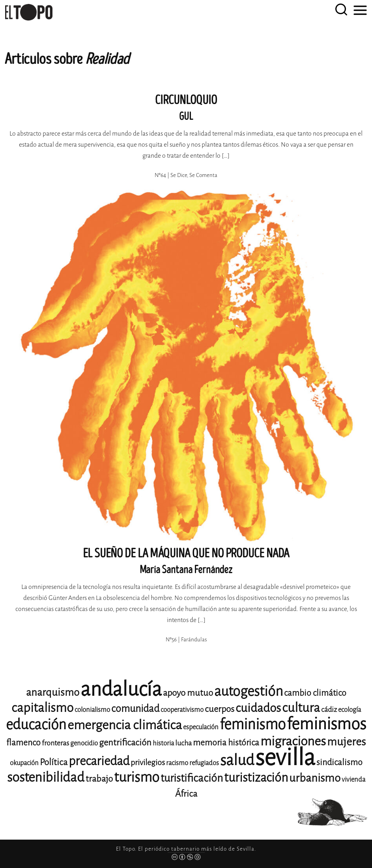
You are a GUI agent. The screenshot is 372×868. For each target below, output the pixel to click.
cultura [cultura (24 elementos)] (301, 708)
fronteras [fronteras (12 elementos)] (55, 743)
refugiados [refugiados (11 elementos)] (204, 763)
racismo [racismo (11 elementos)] (177, 763)
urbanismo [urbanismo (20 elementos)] (315, 778)
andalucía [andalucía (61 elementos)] (121, 689)
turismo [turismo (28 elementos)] (137, 777)
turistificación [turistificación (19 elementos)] (192, 778)
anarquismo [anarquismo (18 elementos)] (53, 692)
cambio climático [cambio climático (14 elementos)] (315, 693)
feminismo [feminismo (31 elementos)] (253, 724)
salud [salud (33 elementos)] (237, 760)
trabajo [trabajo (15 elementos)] (99, 779)
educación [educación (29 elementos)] (36, 725)
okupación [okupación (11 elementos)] (24, 763)
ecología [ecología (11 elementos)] (350, 710)
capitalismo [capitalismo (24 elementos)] (42, 708)
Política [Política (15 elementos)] (54, 762)
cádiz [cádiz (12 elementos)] (329, 710)
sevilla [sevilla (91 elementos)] (285, 757)
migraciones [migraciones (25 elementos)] (293, 741)
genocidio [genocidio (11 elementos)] (84, 743)
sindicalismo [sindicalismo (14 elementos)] (339, 762)
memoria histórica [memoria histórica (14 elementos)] (226, 743)
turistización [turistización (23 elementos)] (256, 778)
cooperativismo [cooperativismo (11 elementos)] (182, 710)
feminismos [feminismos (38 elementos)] (326, 724)
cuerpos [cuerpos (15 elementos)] (220, 709)
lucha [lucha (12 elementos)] (183, 743)
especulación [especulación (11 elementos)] (201, 727)
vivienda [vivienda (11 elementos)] (353, 780)
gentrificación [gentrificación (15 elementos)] (125, 742)
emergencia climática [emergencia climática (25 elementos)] (125, 725)
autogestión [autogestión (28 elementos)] (249, 691)
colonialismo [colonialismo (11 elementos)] (92, 710)
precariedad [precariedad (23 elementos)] (99, 761)
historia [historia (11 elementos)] (163, 743)
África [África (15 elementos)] (186, 794)
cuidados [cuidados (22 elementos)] (258, 708)
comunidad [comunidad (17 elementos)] (135, 709)
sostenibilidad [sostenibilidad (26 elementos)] (46, 777)
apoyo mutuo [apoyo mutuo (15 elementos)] (188, 693)
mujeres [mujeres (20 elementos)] (346, 742)
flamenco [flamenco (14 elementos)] (23, 743)
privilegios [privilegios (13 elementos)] (148, 763)
